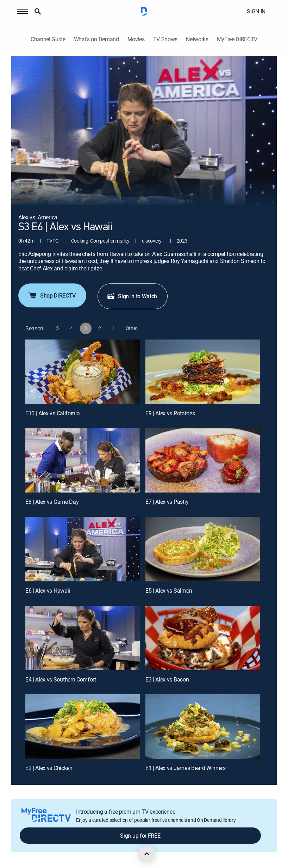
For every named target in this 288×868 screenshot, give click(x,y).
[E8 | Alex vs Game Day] (83, 461)
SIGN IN (256, 11)
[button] (23, 11)
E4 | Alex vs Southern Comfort (61, 679)
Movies (136, 39)
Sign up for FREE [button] (140, 836)
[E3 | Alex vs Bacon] (203, 638)
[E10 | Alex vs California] (83, 372)
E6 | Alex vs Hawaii (48, 591)
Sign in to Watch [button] (132, 296)
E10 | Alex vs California (52, 413)
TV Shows (165, 39)
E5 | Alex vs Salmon (169, 591)
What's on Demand (96, 39)
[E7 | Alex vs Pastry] (203, 461)
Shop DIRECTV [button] (52, 295)
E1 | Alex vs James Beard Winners (186, 768)
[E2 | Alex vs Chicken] (83, 726)
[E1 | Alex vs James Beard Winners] (203, 726)
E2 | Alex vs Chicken (49, 768)
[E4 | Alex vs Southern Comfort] (83, 638)
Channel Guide (48, 39)
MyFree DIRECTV (237, 39)
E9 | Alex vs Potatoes (170, 413)
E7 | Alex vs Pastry (167, 502)
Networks (197, 39)
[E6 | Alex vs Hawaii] (83, 549)
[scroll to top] (147, 854)
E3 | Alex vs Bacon (167, 679)
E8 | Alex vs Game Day (52, 502)
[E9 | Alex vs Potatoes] (203, 372)
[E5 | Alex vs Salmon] (203, 549)
